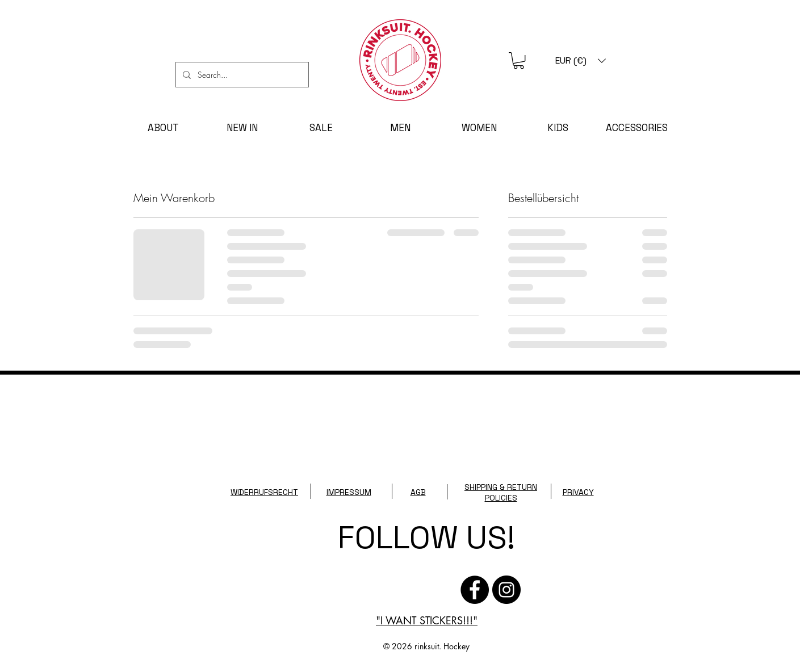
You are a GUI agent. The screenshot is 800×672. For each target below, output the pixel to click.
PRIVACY (578, 492)
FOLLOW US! (426, 537)
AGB (418, 492)
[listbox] (581, 60)
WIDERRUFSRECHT (264, 492)
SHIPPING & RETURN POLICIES (501, 492)
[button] (519, 60)
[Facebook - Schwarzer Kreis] (475, 590)
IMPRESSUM (349, 492)
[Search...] (241, 75)
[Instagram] (506, 590)
